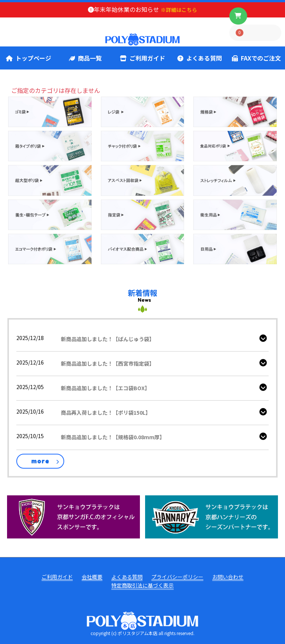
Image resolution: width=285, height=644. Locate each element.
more (40, 461)
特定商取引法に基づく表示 (142, 585)
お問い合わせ (228, 577)
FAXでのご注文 (256, 58)
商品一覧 (85, 58)
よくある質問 (200, 58)
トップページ (29, 58)
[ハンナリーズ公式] (212, 516)
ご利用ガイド (142, 58)
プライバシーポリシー (177, 577)
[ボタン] (238, 16)
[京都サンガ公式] (73, 516)
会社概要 (92, 577)
